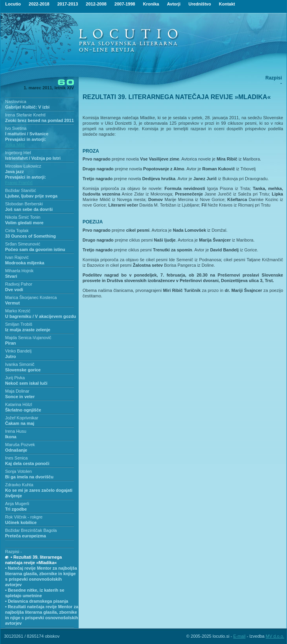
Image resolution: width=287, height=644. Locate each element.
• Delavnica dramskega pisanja (37, 601)
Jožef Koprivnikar (22, 418)
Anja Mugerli (17, 504)
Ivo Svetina (16, 128)
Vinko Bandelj (18, 351)
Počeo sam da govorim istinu (35, 249)
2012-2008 (96, 4)
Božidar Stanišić (21, 190)
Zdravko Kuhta (19, 485)
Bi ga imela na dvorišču (29, 477)
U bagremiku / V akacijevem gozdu (40, 316)
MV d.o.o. (275, 636)
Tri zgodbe (16, 509)
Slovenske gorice (23, 370)
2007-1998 (125, 4)
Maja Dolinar (17, 391)
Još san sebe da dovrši (29, 209)
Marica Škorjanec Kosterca (31, 297)
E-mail (239, 636)
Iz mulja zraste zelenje (28, 330)
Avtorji (174, 4)
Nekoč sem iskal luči (26, 383)
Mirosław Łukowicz (23, 166)
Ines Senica (16, 458)
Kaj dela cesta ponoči (27, 463)
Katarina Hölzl (18, 404)
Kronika (151, 4)
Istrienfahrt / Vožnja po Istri (33, 158)
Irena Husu (16, 431)
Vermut (12, 303)
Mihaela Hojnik (19, 271)
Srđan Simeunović (23, 244)
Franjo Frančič (19, 183)
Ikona (11, 437)
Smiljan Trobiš (19, 324)
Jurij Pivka (15, 378)
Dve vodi (14, 290)
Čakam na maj (20, 423)
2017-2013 (68, 4)
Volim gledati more (24, 223)
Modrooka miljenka (25, 263)
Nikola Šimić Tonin (23, 217)
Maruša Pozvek (20, 445)
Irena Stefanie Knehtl (25, 115)
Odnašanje (16, 450)
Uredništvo (200, 4)
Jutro (11, 356)
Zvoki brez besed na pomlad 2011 (40, 120)
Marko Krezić (18, 311)
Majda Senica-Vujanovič (28, 338)
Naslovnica (16, 101)
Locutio (13, 4)
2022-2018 (39, 4)
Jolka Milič (15, 145)
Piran (11, 343)
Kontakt (227, 4)
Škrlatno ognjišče (23, 410)
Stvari (11, 276)
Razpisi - (14, 552)
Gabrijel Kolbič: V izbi (27, 107)
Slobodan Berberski (24, 204)
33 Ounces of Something (30, 236)
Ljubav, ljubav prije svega (31, 196)
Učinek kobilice (21, 522)
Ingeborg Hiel (18, 153)
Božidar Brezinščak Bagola (31, 530)
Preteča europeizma (26, 536)
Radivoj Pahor (19, 284)
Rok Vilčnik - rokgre (24, 517)
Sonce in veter (20, 397)
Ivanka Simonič (20, 364)
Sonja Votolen (18, 471)
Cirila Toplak (17, 231)
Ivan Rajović (17, 257)
